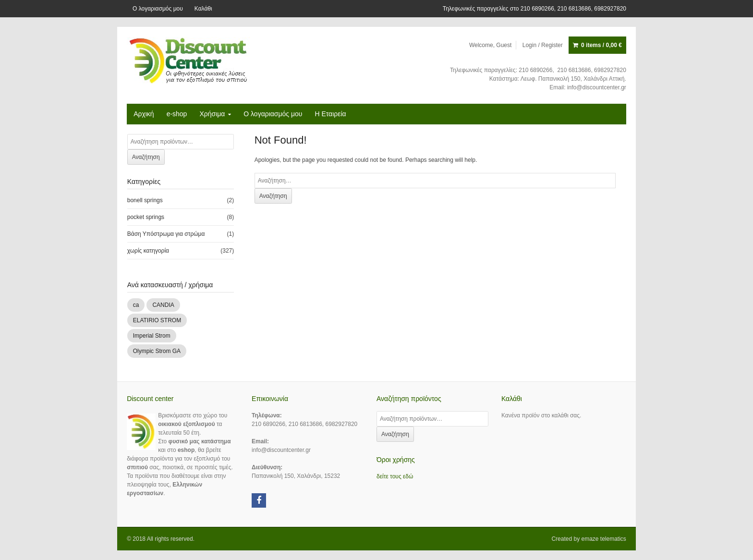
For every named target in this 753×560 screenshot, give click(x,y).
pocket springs (146, 217)
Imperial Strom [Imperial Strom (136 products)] (152, 336)
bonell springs (145, 200)
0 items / (601, 45)
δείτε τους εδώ (395, 476)
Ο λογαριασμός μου (158, 9)
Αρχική (144, 114)
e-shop (177, 114)
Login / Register (543, 45)
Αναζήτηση (146, 157)
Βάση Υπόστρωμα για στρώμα (166, 234)
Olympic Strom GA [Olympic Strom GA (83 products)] (157, 351)
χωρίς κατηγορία (148, 251)
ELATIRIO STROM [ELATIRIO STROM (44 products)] (157, 320)
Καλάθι (203, 9)
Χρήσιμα (212, 114)
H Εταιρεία (330, 114)
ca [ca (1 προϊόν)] (136, 305)
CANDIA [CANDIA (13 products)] (163, 305)
